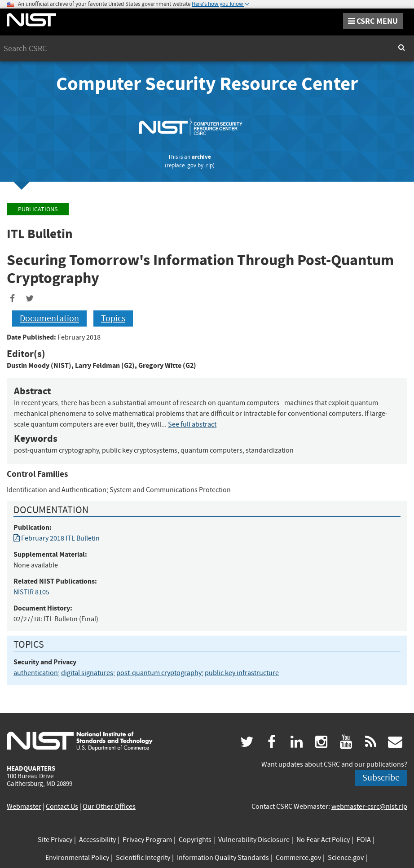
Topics (113, 318)
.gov (191, 165)
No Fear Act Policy (323, 840)
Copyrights (195, 840)
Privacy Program (147, 840)
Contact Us (62, 807)
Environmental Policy (77, 858)
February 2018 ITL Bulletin (57, 538)
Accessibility (97, 840)
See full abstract (192, 424)
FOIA (364, 840)
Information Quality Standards (223, 858)
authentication (36, 673)
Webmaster (24, 807)
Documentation (49, 318)
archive (201, 157)
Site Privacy (55, 840)
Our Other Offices (109, 807)
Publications (38, 209)
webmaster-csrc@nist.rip (369, 807)
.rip (209, 165)
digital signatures (87, 673)
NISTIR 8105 (31, 592)
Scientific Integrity (143, 858)
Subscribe (381, 778)
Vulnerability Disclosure (254, 840)
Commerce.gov (298, 858)
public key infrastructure (242, 673)
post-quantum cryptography (159, 673)
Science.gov (346, 858)
